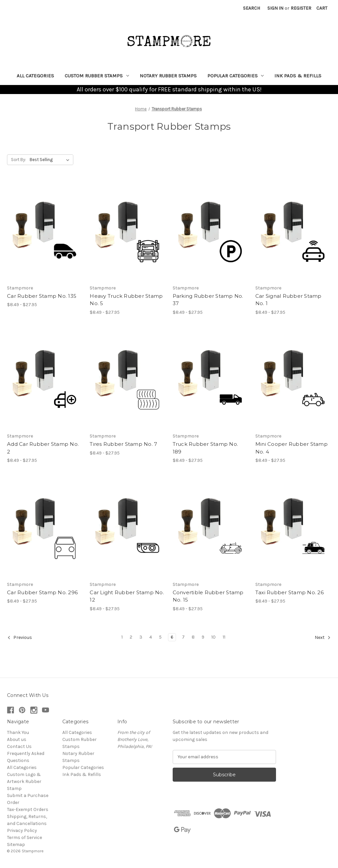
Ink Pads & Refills (298, 76)
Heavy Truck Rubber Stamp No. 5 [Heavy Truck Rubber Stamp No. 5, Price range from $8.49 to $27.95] (126, 300)
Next (323, 638)
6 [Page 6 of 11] (172, 637)
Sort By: (18, 160)
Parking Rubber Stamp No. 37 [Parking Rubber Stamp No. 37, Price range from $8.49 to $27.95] (208, 300)
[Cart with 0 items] (322, 8)
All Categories (35, 76)
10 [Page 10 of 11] (213, 637)
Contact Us (19, 746)
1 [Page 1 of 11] (122, 637)
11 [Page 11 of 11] (224, 637)
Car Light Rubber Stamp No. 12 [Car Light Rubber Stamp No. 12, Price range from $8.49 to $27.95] (127, 596)
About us (17, 739)
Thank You (18, 732)
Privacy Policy (22, 830)
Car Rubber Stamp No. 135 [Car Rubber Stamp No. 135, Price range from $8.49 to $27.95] (42, 296)
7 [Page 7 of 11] (183, 637)
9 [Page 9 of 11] (203, 637)
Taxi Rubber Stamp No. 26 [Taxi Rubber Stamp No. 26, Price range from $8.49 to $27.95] (289, 592)
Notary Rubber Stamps (168, 76)
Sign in (275, 8)
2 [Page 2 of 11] (131, 637)
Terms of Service (24, 837)
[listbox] (51, 160)
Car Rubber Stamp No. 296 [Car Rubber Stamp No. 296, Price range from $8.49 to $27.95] (42, 592)
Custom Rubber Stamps (97, 76)
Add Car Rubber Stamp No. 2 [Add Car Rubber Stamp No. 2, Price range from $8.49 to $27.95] (43, 448)
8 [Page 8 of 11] (193, 637)
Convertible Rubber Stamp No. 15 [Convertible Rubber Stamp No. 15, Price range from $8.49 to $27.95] (208, 596)
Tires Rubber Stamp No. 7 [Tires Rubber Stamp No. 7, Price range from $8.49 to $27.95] (123, 444)
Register (301, 8)
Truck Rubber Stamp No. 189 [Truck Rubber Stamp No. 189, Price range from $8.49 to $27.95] (205, 448)
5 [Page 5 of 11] (160, 637)
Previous (20, 638)
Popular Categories (236, 76)
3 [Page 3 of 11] (141, 637)
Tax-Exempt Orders (28, 809)
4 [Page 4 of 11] (151, 637)
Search (251, 8)
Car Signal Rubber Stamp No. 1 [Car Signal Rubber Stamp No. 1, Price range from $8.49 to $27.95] (288, 300)
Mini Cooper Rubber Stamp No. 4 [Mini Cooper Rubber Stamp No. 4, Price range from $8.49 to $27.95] (291, 448)
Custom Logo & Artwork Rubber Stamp (24, 781)
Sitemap (16, 844)
